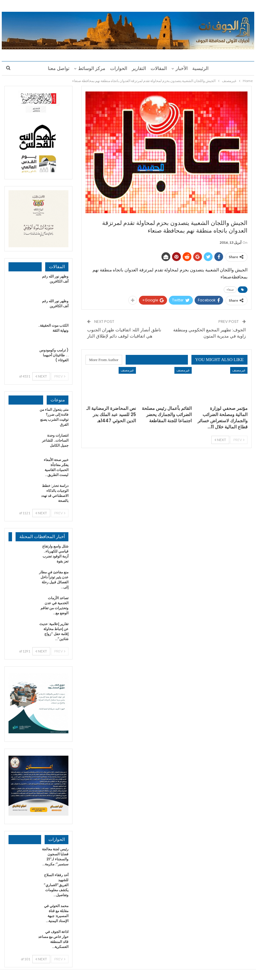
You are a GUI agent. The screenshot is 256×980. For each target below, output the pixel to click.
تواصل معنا (56, 68)
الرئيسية (203, 68)
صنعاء (230, 289)
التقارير (139, 68)
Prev (239, 440)
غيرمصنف (239, 370)
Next (220, 440)
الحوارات (118, 68)
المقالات (160, 68)
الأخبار (183, 68)
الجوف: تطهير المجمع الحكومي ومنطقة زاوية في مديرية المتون (209, 333)
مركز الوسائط (90, 68)
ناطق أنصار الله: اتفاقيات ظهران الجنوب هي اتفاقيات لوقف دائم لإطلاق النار (124, 333)
